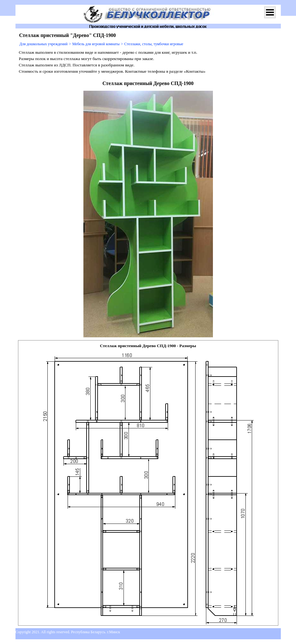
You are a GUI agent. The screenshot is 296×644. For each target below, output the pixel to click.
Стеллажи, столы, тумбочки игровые (154, 44)
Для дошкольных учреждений (44, 44)
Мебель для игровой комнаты (96, 44)
